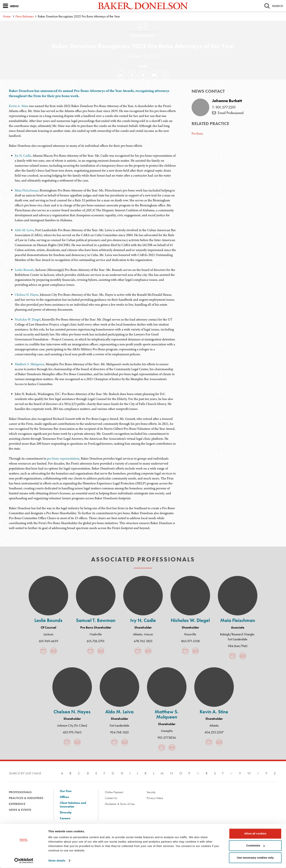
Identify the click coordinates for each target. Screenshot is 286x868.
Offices (64, 797)
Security (151, 792)
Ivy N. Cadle (23, 156)
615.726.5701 (96, 641)
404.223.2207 (214, 732)
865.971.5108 (190, 641)
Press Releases (25, 16)
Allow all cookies (255, 834)
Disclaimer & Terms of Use (120, 804)
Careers (65, 818)
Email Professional (228, 113)
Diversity (66, 812)
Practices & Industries (26, 798)
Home (7, 16)
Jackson (48, 634)
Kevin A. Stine (18, 106)
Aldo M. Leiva (24, 230)
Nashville (96, 634)
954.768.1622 (119, 732)
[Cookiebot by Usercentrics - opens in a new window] (24, 861)
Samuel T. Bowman (96, 620)
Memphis (167, 731)
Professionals (20, 792)
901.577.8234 (167, 738)
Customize (255, 846)
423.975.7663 (72, 732)
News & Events (20, 810)
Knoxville (190, 634)
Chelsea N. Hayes (27, 295)
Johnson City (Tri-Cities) (72, 725)
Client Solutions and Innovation (73, 805)
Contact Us (111, 798)
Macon (148, 634)
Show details (57, 861)
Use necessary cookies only (255, 858)
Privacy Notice (155, 798)
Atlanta (138, 634)
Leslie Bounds (24, 270)
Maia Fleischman (26, 190)
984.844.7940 (238, 646)
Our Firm (66, 791)
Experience (17, 804)
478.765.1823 (143, 641)
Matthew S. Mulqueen (29, 364)
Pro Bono (197, 133)
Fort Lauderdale (238, 639)
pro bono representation (63, 458)
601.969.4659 (48, 641)
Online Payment (114, 792)
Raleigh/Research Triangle (237, 634)
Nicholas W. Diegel (28, 319)
